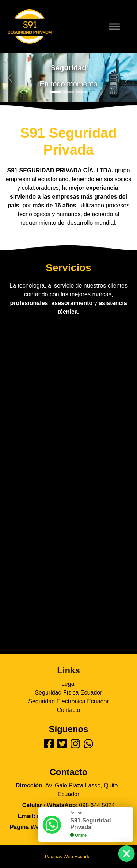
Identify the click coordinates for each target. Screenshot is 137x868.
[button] (10, 78)
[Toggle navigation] (119, 27)
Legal (68, 684)
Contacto (68, 710)
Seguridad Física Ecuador (68, 693)
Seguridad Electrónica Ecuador (68, 701)
